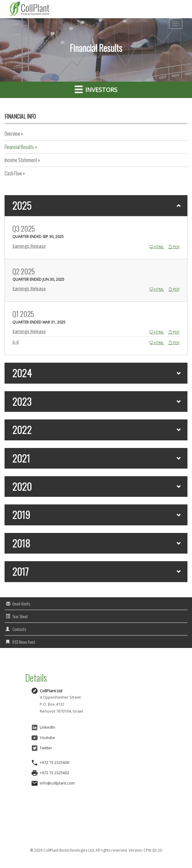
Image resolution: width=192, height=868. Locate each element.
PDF (174, 247)
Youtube (43, 738)
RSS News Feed (24, 642)
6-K (16, 342)
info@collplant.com (57, 783)
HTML (157, 247)
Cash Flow (13, 173)
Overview (12, 134)
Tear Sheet (20, 616)
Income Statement (21, 160)
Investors (96, 89)
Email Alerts (21, 604)
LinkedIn (43, 727)
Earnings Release (29, 246)
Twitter (42, 748)
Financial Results (19, 147)
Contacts (19, 629)
